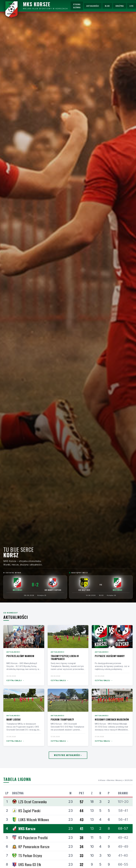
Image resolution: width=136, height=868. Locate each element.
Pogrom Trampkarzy (62, 719)
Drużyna (120, 6)
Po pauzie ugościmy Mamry (110, 656)
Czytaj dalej (15, 681)
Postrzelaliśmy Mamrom (20, 656)
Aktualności (93, 6)
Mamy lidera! (14, 719)
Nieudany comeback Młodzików (112, 719)
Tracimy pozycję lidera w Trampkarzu (65, 658)
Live (131, 6)
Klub (107, 6)
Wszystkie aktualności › (68, 755)
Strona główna (77, 6)
